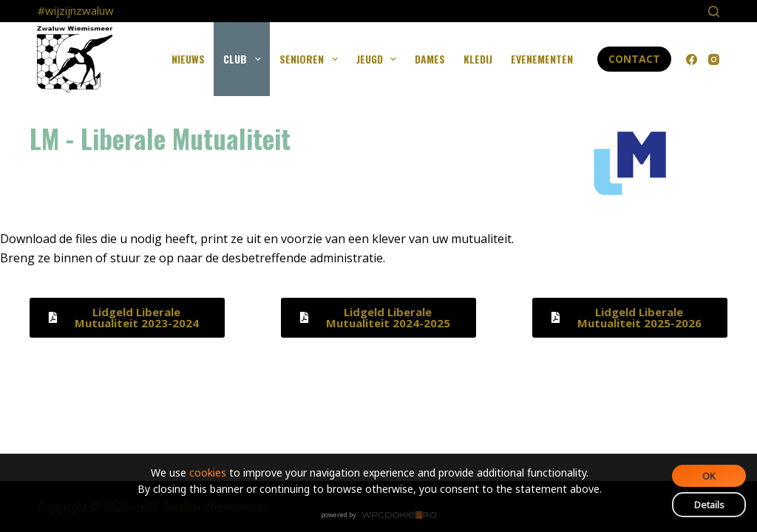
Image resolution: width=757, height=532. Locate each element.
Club (245, 59)
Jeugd (380, 59)
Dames (430, 59)
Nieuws (188, 59)
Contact (634, 59)
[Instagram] (714, 59)
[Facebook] (692, 59)
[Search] (714, 11)
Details (709, 505)
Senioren (312, 59)
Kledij (478, 59)
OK (709, 476)
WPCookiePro (383, 516)
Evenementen (542, 59)
